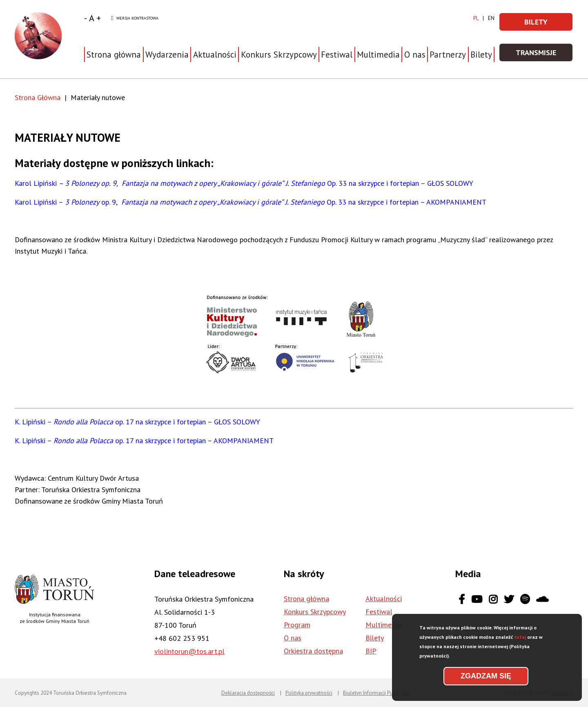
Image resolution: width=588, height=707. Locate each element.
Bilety (481, 55)
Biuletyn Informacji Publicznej (377, 693)
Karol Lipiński (36, 183)
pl (476, 18)
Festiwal (379, 612)
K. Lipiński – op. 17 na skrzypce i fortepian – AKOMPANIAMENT (144, 440)
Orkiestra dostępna (313, 651)
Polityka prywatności (309, 693)
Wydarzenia (167, 55)
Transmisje (545, 55)
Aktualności (215, 55)
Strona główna (114, 55)
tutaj (520, 640)
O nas (293, 638)
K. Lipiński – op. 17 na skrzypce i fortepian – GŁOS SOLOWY (137, 422)
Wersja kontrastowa (135, 19)
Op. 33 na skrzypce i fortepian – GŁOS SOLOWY (400, 183)
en (491, 18)
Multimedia (378, 55)
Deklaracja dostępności (248, 693)
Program (297, 625)
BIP (371, 651)
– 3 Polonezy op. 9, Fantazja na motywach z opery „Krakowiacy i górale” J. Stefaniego (192, 183)
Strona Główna (38, 97)
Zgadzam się (486, 679)
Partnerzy (448, 55)
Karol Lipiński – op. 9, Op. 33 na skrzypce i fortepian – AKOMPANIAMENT (251, 202)
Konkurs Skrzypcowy (315, 612)
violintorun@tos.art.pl (189, 651)
